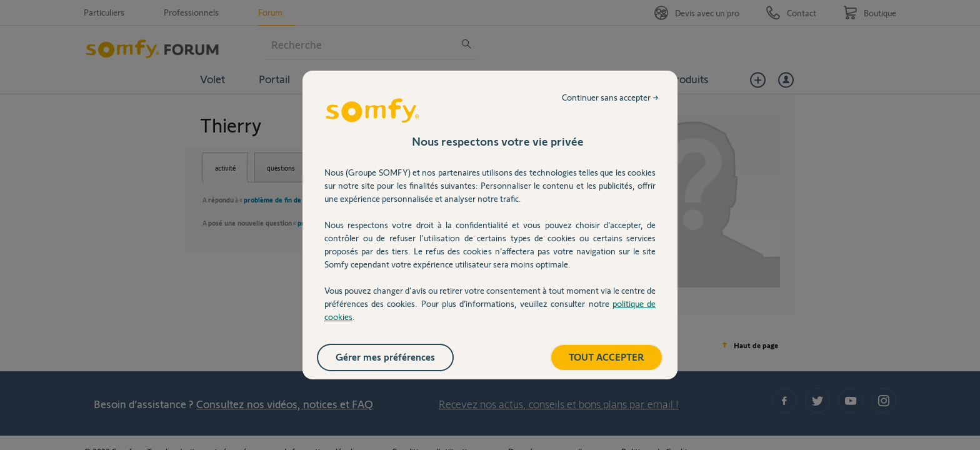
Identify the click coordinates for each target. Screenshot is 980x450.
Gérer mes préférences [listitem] (385, 357)
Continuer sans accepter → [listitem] (610, 97)
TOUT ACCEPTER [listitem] (607, 357)
